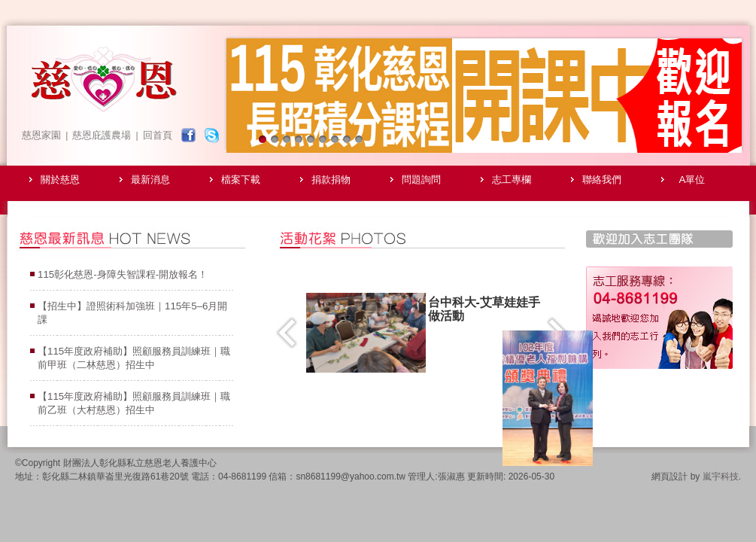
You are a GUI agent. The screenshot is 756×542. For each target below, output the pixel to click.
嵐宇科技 (721, 477)
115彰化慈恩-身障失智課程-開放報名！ (123, 274)
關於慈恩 (60, 180)
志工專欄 (512, 180)
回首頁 (158, 135)
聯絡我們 (602, 180)
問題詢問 (421, 180)
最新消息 (150, 180)
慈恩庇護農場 (102, 135)
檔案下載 (241, 180)
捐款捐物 (331, 180)
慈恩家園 (41, 135)
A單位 (692, 180)
